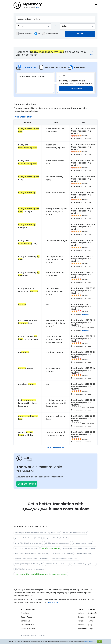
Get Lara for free (27, 484)
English (81, 609)
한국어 (91, 629)
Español (81, 617)
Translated (27, 625)
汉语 (90, 625)
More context (24, 34)
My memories (50, 34)
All (37, 34)
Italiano (81, 613)
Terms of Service (28, 629)
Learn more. (89, 642)
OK (99, 642)
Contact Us (25, 621)
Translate (25, 613)
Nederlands (82, 629)
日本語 (91, 621)
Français (81, 621)
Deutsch (81, 625)
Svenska (92, 609)
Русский (92, 617)
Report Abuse (26, 617)
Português (93, 613)
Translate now (76, 89)
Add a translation (24, 117)
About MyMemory (28, 609)
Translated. (53, 602)
